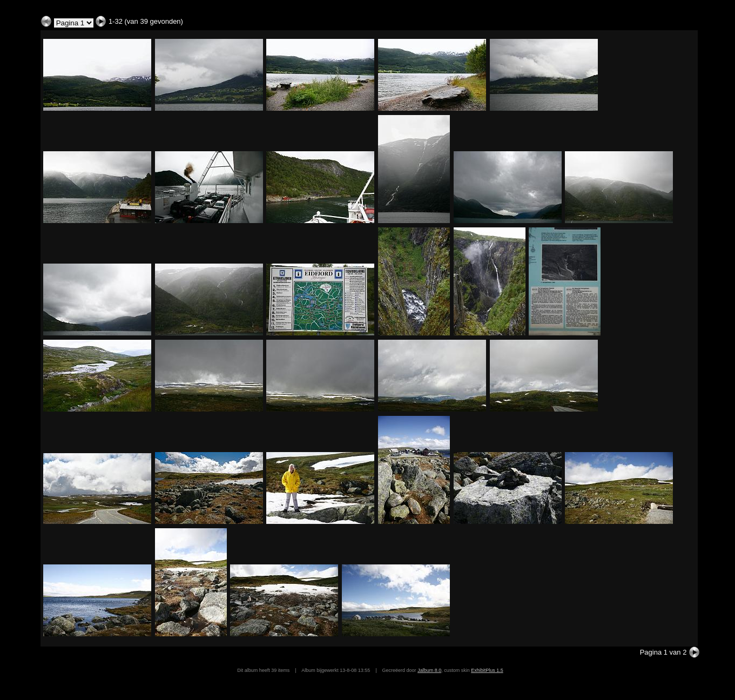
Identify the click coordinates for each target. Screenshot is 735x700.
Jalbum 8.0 (429, 670)
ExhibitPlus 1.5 (487, 670)
